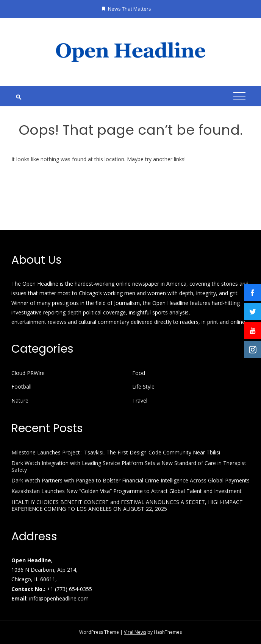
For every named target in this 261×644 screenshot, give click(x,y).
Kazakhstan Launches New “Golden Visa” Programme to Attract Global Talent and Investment (127, 491)
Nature (20, 401)
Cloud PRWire (28, 373)
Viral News (135, 632)
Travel (140, 401)
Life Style (143, 387)
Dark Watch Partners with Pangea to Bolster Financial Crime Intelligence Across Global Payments (130, 480)
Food (139, 373)
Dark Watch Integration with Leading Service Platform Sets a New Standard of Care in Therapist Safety (129, 466)
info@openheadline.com (59, 598)
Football (21, 387)
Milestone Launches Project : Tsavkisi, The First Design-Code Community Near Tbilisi (116, 452)
